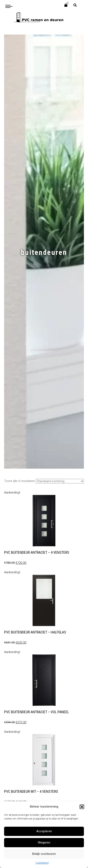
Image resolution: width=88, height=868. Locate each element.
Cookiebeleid (42, 863)
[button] (82, 807)
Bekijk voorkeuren (44, 854)
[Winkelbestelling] (60, 481)
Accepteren (44, 831)
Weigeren (44, 843)
